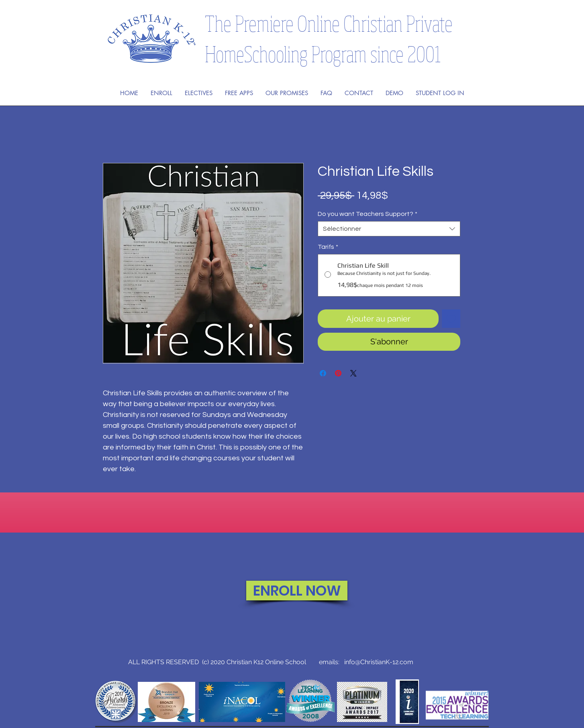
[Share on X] (353, 373)
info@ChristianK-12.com (379, 662)
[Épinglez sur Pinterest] (338, 373)
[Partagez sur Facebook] (323, 373)
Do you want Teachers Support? (368, 214)
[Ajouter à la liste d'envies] (451, 319)
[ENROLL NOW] (297, 591)
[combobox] (389, 229)
